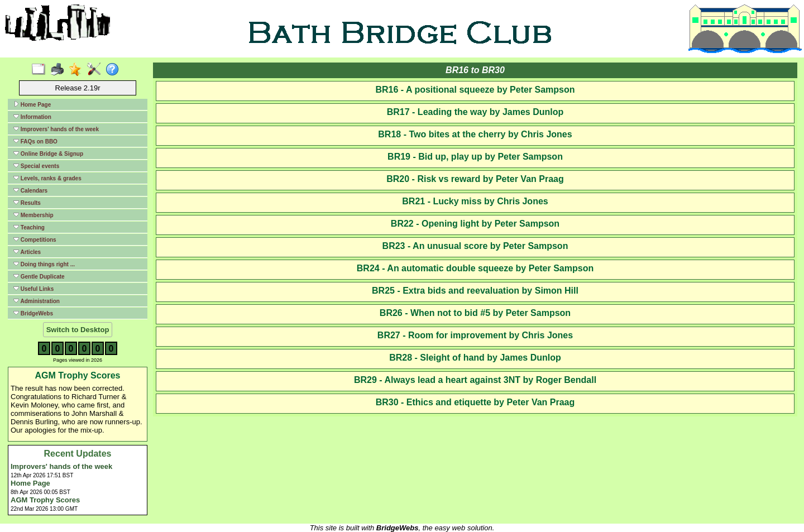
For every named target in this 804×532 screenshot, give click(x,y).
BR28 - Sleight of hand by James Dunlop (475, 358)
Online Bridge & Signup (48, 154)
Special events (36, 166)
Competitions (35, 239)
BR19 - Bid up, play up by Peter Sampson (475, 157)
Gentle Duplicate (39, 276)
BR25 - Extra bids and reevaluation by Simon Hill (475, 291)
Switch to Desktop (78, 330)
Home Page (32, 104)
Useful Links (33, 289)
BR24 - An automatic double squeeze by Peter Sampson (475, 268)
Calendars (30, 190)
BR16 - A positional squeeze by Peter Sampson (475, 90)
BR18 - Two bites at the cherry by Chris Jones (475, 134)
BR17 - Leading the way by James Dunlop (475, 112)
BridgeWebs (33, 313)
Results (27, 203)
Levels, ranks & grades (47, 178)
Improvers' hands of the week (56, 129)
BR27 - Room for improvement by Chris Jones (475, 335)
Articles (27, 252)
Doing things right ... (44, 264)
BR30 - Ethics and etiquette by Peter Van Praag (475, 402)
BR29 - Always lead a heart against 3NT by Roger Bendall (475, 380)
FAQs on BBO (35, 141)
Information (32, 117)
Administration (37, 301)
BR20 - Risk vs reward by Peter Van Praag (475, 179)
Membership (33, 215)
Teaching (29, 227)
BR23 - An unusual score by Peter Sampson (475, 246)
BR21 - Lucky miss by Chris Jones (475, 201)
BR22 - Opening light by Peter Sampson (475, 224)
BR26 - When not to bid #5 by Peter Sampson (475, 313)
